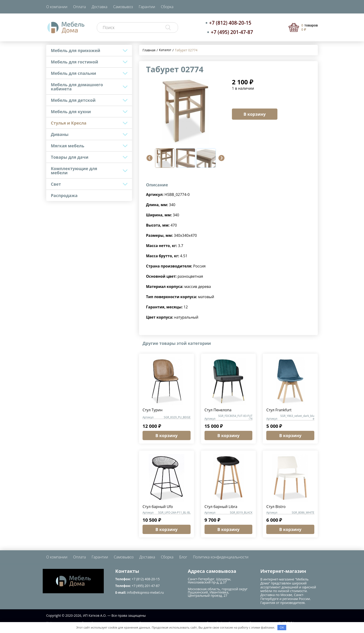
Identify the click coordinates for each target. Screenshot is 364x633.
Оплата (80, 7)
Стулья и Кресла (69, 123)
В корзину (255, 114)
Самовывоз (123, 7)
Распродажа (64, 195)
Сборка (167, 7)
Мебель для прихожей (76, 50)
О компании (57, 7)
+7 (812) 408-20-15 (230, 23)
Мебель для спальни (73, 73)
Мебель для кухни (71, 112)
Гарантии (147, 7)
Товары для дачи (70, 157)
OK (282, 627)
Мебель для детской (73, 100)
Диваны (60, 134)
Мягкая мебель (68, 146)
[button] (149, 158)
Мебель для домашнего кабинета (77, 87)
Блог (183, 557)
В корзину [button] (167, 435)
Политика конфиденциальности (221, 557)
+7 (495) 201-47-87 (232, 32)
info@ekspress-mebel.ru (145, 592)
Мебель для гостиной (75, 62)
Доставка (100, 7)
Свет (56, 184)
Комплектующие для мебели (74, 171)
